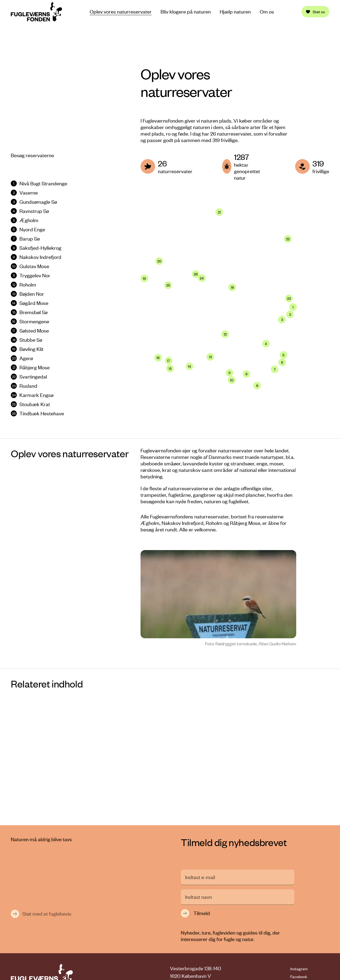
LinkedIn (298, 896)
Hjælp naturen (235, 12)
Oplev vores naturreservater (121, 11)
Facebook (299, 888)
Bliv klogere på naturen (186, 12)
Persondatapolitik (310, 953)
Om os (267, 12)
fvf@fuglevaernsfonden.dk (215, 907)
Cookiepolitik (305, 961)
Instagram (299, 880)
